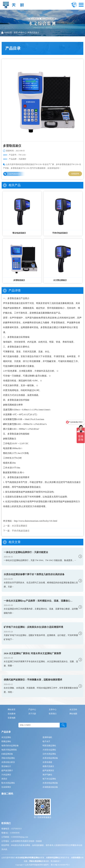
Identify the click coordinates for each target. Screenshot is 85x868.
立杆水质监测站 (49, 754)
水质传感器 (47, 762)
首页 (16, 33)
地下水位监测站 (49, 779)
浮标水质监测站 (8, 758)
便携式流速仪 (33, 33)
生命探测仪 (6, 787)
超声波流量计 (7, 770)
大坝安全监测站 (49, 750)
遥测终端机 (47, 737)
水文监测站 (6, 737)
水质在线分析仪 (8, 762)
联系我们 (53, 714)
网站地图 (73, 714)
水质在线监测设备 (50, 758)
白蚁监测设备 (7, 754)
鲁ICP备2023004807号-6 (60, 865)
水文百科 (73, 710)
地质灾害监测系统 (9, 750)
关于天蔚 (32, 714)
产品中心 (23, 33)
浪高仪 (4, 779)
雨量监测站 (6, 741)
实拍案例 (12, 714)
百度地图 (12, 718)
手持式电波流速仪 (21, 531)
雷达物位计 (6, 766)
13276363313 (14, 174)
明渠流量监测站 (49, 746)
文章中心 (53, 710)
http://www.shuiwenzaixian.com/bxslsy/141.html (36, 521)
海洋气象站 (47, 775)
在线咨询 (75, 174)
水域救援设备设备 (50, 787)
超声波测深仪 (48, 770)
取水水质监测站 (8, 783)
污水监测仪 (6, 775)
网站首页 (12, 710)
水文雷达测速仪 (20, 526)
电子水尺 (46, 741)
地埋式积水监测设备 (10, 746)
